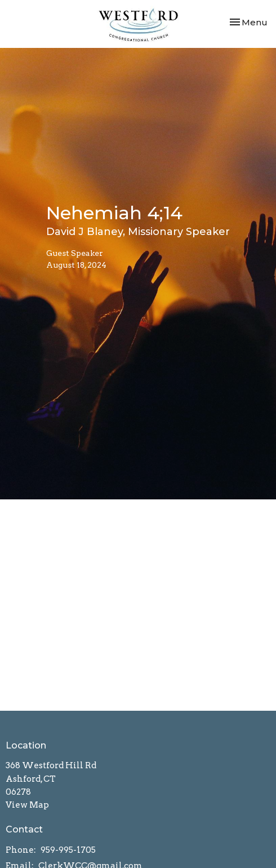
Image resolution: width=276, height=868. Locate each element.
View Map (27, 805)
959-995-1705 (68, 850)
